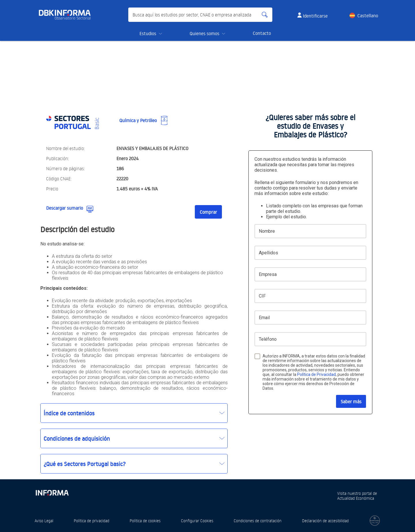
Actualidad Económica (356, 498)
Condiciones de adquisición (77, 438)
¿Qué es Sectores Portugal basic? (85, 464)
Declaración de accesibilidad (325, 521)
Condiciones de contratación (258, 521)
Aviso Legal (44, 521)
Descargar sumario (65, 208)
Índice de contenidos (69, 413)
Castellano (368, 16)
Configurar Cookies (197, 521)
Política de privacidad (92, 521)
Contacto (262, 33)
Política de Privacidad (316, 374)
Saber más (351, 402)
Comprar (208, 212)
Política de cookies (145, 521)
